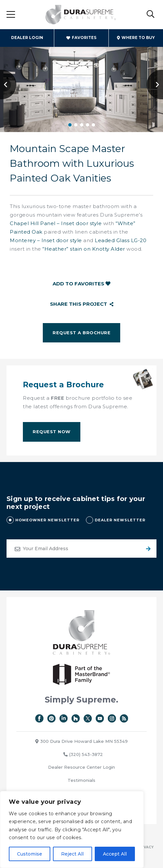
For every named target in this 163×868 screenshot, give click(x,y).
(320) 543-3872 (83, 754)
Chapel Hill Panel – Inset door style (56, 223)
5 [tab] (93, 125)
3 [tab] (82, 125)
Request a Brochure (81, 333)
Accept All (115, 854)
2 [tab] (76, 125)
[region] (72, 829)
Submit (147, 549)
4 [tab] (88, 125)
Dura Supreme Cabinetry (81, 15)
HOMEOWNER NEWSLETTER (47, 520)
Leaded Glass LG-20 (121, 240)
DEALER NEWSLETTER (120, 520)
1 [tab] (70, 125)
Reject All (72, 854)
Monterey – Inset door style (46, 240)
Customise (30, 854)
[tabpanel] (81, 84)
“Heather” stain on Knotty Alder (84, 249)
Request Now (52, 432)
